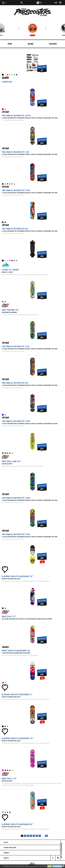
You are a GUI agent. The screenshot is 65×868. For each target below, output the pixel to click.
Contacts (6, 858)
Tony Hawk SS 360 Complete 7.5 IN (16, 346)
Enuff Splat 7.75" (9, 617)
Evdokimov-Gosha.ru (32, 864)
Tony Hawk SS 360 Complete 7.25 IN (16, 534)
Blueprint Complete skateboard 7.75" (18, 738)
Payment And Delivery (10, 847)
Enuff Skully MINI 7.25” (11, 461)
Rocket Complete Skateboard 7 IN (16, 651)
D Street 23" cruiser (10, 270)
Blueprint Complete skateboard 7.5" (17, 694)
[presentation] (19, 29)
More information (57, 866)
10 (46, 836)
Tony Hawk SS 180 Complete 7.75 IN (16, 190)
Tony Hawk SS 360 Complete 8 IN (15, 383)
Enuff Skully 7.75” (9, 779)
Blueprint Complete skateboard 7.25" (18, 576)
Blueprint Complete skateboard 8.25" (18, 824)
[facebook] (53, 858)
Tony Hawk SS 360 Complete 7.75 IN (16, 421)
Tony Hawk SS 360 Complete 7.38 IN (16, 498)
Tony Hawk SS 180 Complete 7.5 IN (15, 152)
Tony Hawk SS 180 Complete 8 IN (15, 229)
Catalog (6, 842)
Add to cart (42, 67)
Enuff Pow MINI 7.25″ (10, 310)
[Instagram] (58, 858)
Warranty (7, 853)
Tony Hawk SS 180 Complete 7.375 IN (16, 116)
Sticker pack (7, 82)
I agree (50, 866)
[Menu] (59, 3)
